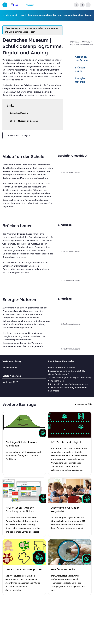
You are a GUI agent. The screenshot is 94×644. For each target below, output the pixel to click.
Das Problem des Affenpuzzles (24, 569)
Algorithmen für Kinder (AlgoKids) (65, 509)
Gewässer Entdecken (64, 569)
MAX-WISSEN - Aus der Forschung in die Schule (20, 509)
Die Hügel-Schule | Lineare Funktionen (21, 444)
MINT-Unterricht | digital (14, 15)
